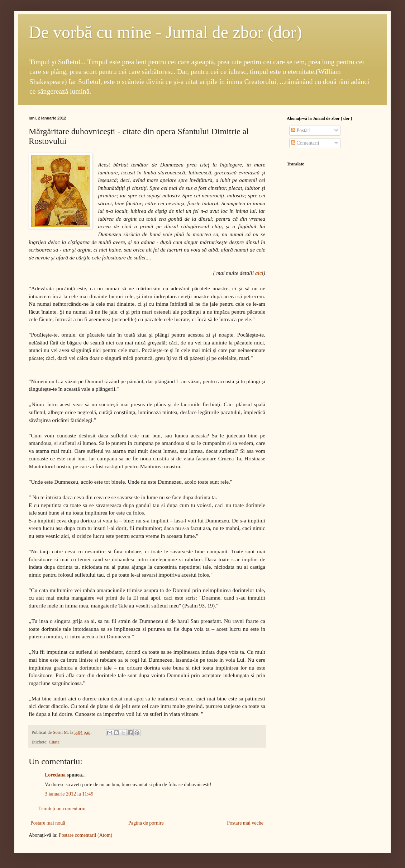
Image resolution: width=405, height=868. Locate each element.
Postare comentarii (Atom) (85, 835)
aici (259, 273)
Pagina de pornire (146, 823)
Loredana (55, 775)
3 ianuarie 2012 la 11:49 (69, 794)
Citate (54, 742)
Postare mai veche (245, 823)
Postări (301, 130)
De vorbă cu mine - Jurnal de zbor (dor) (165, 32)
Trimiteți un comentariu (61, 809)
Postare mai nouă (48, 823)
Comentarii (305, 143)
